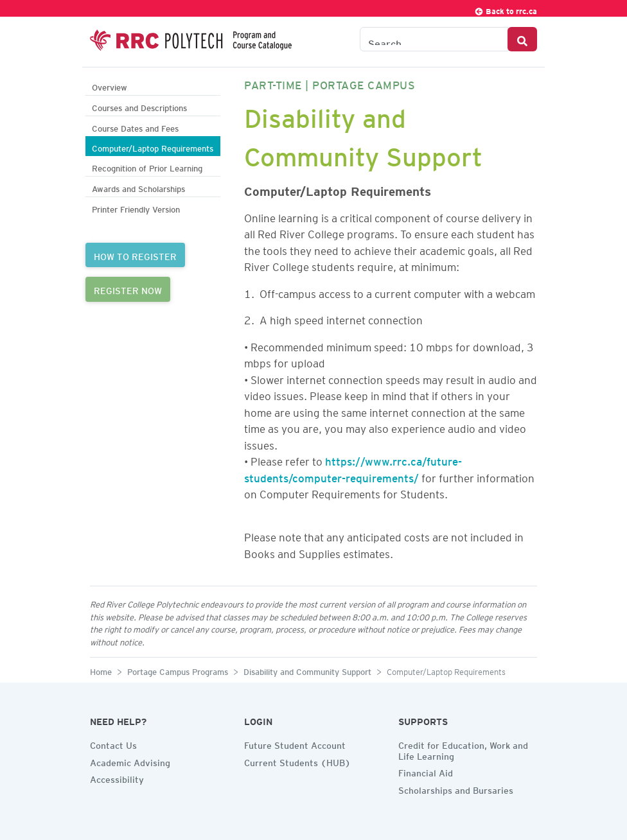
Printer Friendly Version (136, 208)
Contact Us (113, 744)
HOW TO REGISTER (135, 255)
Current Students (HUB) (297, 761)
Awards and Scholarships (138, 187)
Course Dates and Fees (135, 127)
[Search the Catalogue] (434, 39)
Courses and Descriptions (139, 106)
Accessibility (117, 778)
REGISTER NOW (128, 289)
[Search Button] (522, 39)
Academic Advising (130, 761)
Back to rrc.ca (506, 9)
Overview (110, 86)
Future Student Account (295, 744)
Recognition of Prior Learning (147, 167)
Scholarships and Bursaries (456, 789)
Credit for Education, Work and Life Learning (463, 749)
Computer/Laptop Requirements (153, 147)
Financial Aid (426, 771)
